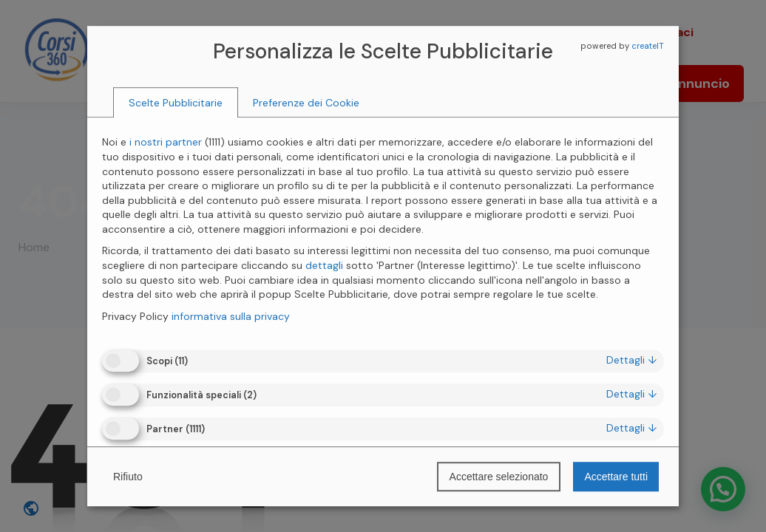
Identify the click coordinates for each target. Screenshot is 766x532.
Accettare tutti (616, 477)
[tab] (176, 103)
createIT (648, 46)
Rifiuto (128, 477)
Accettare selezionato (499, 477)
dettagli (631, 360)
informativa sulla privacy (231, 316)
